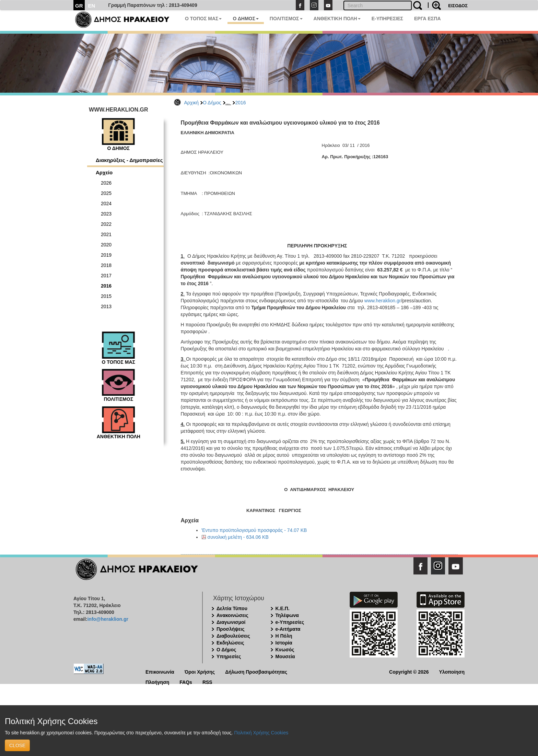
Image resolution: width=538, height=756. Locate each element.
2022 (106, 224)
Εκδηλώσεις (230, 643)
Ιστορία (284, 643)
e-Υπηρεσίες (290, 622)
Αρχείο (104, 172)
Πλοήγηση (157, 682)
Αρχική (192, 103)
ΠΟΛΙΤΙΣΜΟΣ (286, 19)
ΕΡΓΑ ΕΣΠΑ (428, 19)
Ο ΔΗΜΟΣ (245, 19)
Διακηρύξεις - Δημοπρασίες (129, 160)
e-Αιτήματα (288, 629)
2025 (106, 193)
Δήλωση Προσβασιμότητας (256, 671)
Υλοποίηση (452, 671)
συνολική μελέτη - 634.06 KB (238, 537)
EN (92, 6)
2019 (106, 255)
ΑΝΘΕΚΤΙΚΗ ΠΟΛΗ (337, 19)
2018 (106, 265)
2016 (240, 103)
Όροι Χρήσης (200, 671)
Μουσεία (285, 656)
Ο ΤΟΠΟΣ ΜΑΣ (203, 19)
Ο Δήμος (212, 103)
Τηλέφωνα (287, 615)
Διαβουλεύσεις (233, 636)
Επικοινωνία (160, 671)
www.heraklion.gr (383, 301)
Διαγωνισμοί (231, 622)
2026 (106, 183)
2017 (106, 276)
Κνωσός (285, 650)
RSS (207, 682)
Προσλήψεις (231, 629)
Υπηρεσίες (229, 656)
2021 (106, 234)
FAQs (186, 682)
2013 (106, 306)
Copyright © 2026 (409, 671)
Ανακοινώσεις (232, 615)
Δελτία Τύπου (232, 608)
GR (79, 6)
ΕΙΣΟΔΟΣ (458, 6)
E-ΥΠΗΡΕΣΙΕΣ (387, 19)
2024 (106, 203)
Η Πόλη (284, 636)
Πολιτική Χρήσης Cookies (261, 733)
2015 (106, 296)
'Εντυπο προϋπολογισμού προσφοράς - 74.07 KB (254, 530)
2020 (106, 245)
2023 (106, 214)
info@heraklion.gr (108, 619)
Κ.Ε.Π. (283, 608)
